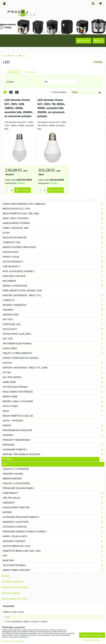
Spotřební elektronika (54, 344)
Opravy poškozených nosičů (20, 358)
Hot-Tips (54, 320)
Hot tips (54, 339)
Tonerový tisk (54, 243)
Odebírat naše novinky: (14, 612)
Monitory (54, 561)
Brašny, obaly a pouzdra (54, 401)
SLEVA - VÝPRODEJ (13, 421)
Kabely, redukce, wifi (54, 228)
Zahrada (54, 435)
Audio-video (54, 348)
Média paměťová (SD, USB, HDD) (54, 214)
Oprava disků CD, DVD (14, 599)
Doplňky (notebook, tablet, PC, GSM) (54, 368)
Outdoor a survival (54, 527)
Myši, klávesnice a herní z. (54, 271)
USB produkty (54, 267)
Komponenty (54, 493)
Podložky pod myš (54, 276)
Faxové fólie (54, 252)
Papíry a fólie (54, 257)
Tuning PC (54, 300)
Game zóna (54, 382)
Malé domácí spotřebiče (54, 392)
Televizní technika (54, 565)
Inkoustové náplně (54, 238)
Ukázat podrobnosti (91, 640)
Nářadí (54, 426)
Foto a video (54, 406)
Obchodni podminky (12, 582)
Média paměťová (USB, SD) (54, 416)
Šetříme (54, 459)
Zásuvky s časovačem (16, 483)
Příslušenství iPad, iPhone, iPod (22, 291)
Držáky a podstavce (54, 286)
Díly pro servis (54, 377)
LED (5, 464)
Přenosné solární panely (19, 488)
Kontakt (6, 576)
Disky (54, 411)
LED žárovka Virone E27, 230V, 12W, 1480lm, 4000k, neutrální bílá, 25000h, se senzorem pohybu (19, 108)
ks (9, 190)
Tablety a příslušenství (54, 353)
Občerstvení (54, 315)
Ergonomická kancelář (54, 430)
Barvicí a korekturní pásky (54, 247)
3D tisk (54, 373)
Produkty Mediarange (16, 440)
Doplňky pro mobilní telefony (54, 454)
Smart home (54, 397)
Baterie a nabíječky (54, 305)
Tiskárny (54, 310)
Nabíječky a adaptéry (54, 522)
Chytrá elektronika (54, 387)
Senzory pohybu (13, 474)
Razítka (54, 363)
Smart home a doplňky (54, 570)
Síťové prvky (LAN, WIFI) (54, 334)
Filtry (54, 233)
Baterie (54, 512)
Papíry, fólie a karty (54, 537)
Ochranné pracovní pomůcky (54, 517)
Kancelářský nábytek (54, 508)
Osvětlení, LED (54, 324)
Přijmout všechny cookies (92, 635)
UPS (54, 556)
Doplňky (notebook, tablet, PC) (54, 296)
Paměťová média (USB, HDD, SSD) (54, 551)
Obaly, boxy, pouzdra (54, 218)
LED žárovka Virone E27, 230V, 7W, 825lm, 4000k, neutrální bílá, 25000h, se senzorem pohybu (51, 108)
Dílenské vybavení (54, 541)
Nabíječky (54, 503)
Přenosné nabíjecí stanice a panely (54, 532)
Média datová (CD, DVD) (54, 209)
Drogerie (54, 445)
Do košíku (22, 190)
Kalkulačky (54, 329)
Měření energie (12, 479)
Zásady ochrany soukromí (13, 641)
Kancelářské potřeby (54, 223)
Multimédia (54, 281)
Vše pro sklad (54, 498)
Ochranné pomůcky (54, 450)
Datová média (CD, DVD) (54, 546)
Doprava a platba (11, 593)
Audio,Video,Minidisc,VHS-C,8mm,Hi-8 (54, 204)
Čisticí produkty (54, 262)
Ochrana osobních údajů (15, 587)
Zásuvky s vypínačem (16, 469)
